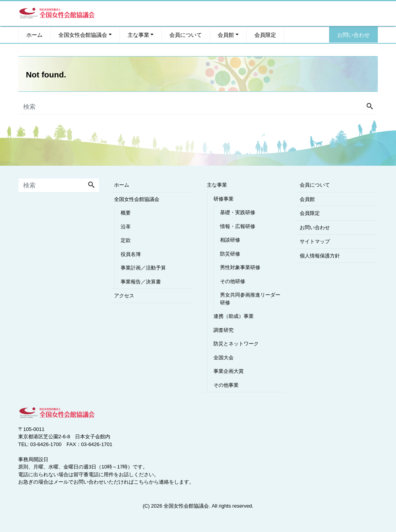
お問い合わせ (353, 35)
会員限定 (265, 35)
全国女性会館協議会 (83, 35)
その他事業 (226, 385)
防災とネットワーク (236, 344)
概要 (126, 213)
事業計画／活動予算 (143, 268)
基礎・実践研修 (238, 212)
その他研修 (233, 281)
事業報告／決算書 (141, 282)
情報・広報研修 (238, 226)
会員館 (226, 35)
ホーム (34, 35)
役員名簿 (131, 254)
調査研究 (224, 330)
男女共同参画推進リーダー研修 (250, 299)
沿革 (126, 227)
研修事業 (224, 199)
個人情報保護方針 (320, 256)
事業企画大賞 (229, 371)
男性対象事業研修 (240, 267)
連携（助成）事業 (234, 316)
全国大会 (224, 358)
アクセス (124, 296)
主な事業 (138, 35)
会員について (186, 35)
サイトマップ (315, 241)
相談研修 (230, 240)
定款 (126, 240)
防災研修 (230, 254)
